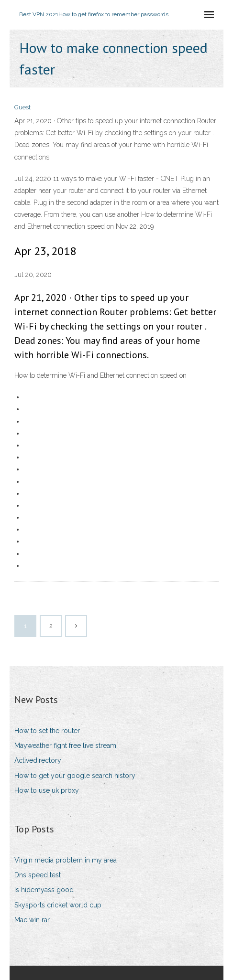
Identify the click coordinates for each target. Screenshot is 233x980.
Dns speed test (38, 875)
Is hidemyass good (44, 890)
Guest (22, 107)
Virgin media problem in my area (66, 860)
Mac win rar (32, 920)
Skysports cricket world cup (58, 905)
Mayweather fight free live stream (65, 746)
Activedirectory (38, 760)
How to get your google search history (75, 776)
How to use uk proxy (47, 790)
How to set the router (47, 731)
